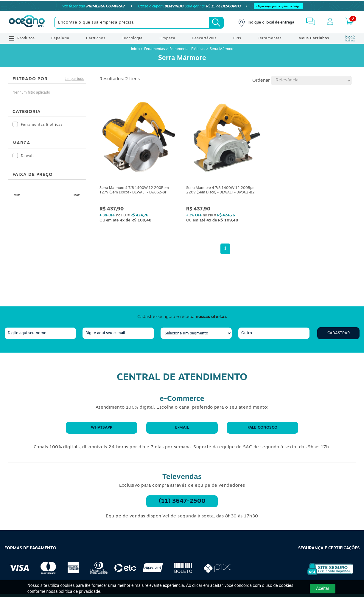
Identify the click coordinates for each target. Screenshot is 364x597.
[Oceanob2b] (27, 23)
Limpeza (167, 38)
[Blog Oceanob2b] (350, 38)
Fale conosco (262, 428)
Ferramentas (270, 38)
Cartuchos (96, 38)
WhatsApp (102, 428)
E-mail (182, 428)
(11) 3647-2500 (182, 501)
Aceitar (323, 588)
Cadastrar (339, 333)
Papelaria (60, 38)
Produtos (22, 38)
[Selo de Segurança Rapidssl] (326, 575)
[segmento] (196, 333)
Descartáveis (204, 38)
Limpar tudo (74, 79)
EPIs (237, 38)
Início (136, 49)
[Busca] (216, 23)
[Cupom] (182, 6)
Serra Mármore (222, 49)
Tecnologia (132, 38)
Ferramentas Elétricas (187, 49)
